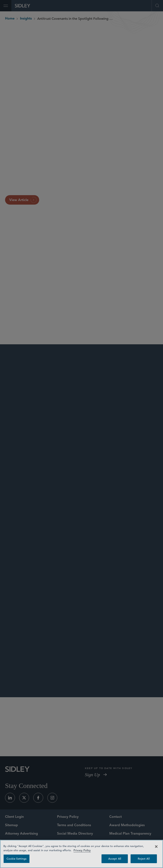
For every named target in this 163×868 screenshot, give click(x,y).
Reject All (144, 859)
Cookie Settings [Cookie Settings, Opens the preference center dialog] (17, 859)
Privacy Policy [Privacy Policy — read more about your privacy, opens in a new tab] (82, 850)
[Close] (156, 847)
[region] (81, 854)
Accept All (115, 859)
